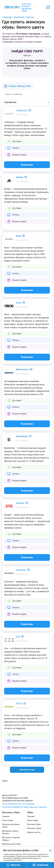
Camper (20, 503)
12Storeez (22, 110)
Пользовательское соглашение (18, 804)
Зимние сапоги (34, 832)
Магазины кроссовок (12, 844)
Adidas (20, 177)
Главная (6, 816)
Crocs (19, 703)
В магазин (27, 165)
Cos (18, 637)
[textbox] (13, 102)
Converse (21, 570)
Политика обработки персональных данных (25, 807)
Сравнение (40, 865)
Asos (19, 303)
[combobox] (27, 102)
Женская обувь (34, 824)
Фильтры (13, 865)
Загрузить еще (27, 770)
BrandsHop (22, 436)
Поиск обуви (8, 820)
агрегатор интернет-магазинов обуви (27, 7)
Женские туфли (34, 828)
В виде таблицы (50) (20, 86)
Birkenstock (22, 369)
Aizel (19, 236)
